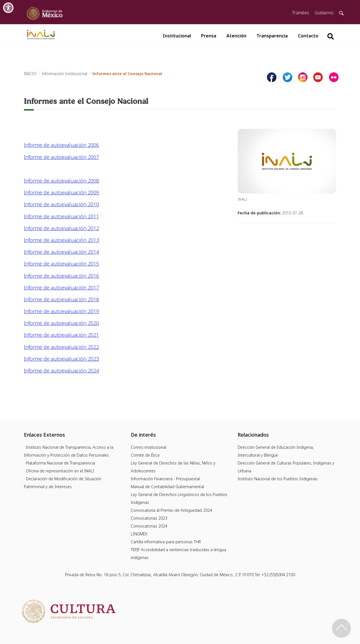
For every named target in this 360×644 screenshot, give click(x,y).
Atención (236, 36)
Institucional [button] (177, 36)
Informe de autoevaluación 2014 (61, 252)
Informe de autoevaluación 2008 (61, 181)
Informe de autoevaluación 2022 (61, 347)
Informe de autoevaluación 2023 (61, 359)
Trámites (301, 13)
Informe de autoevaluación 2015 (61, 264)
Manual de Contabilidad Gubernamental (167, 487)
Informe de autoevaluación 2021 (61, 335)
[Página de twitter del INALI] (287, 77)
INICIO (30, 74)
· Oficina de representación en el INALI (59, 471)
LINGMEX (139, 534)
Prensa (209, 36)
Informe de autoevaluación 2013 (61, 240)
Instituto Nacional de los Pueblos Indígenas (278, 479)
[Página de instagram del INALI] (303, 77)
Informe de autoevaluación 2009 (61, 192)
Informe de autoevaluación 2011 (61, 216)
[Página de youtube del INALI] (318, 77)
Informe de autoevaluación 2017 (61, 288)
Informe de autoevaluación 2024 (61, 371)
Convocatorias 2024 (149, 526)
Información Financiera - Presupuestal (165, 479)
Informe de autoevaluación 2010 (61, 204)
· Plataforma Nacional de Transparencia (59, 463)
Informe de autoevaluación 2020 (61, 323)
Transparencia (272, 36)
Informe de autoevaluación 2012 (61, 228)
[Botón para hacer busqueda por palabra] (330, 37)
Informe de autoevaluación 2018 (61, 299)
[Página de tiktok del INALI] (334, 77)
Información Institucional (64, 74)
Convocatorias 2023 (149, 518)
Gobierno (324, 13)
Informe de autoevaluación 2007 (61, 157)
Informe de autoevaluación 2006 (61, 145)
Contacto (308, 36)
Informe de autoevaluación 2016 (61, 276)
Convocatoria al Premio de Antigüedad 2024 (171, 510)
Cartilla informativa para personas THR (166, 542)
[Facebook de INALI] (272, 77)
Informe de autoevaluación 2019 (61, 311)
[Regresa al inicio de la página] (341, 628)
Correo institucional (148, 447)
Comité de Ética (145, 455)
